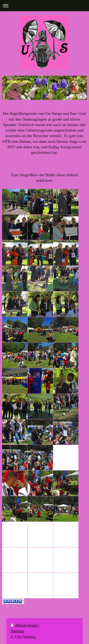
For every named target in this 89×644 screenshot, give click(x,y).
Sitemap (17, 631)
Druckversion (25, 625)
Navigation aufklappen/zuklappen (44, 6)
